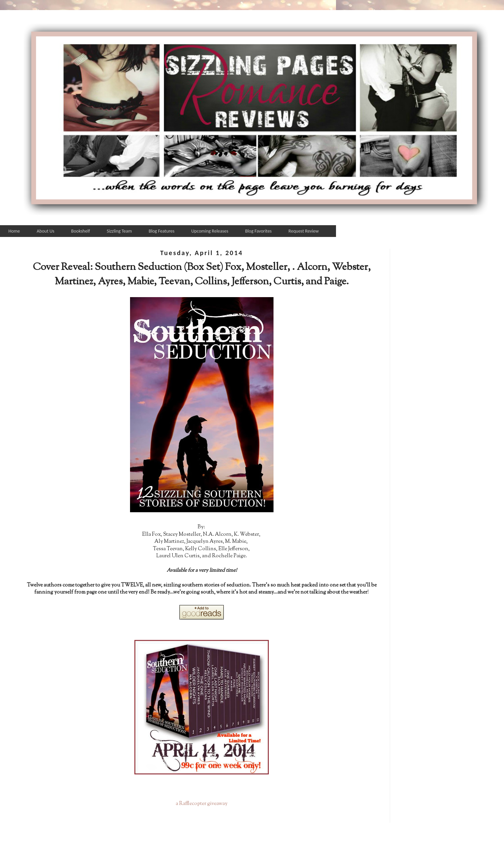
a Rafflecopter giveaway (202, 804)
